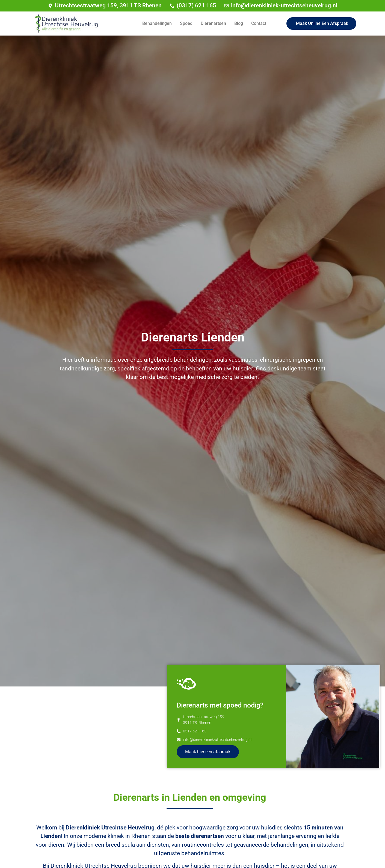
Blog (239, 23)
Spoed (186, 23)
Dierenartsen (213, 23)
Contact (259, 23)
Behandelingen (157, 23)
